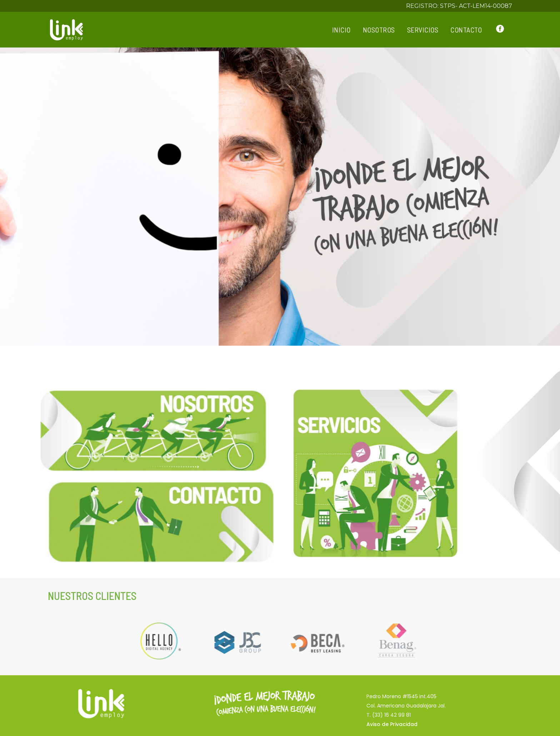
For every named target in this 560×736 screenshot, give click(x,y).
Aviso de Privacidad (392, 724)
